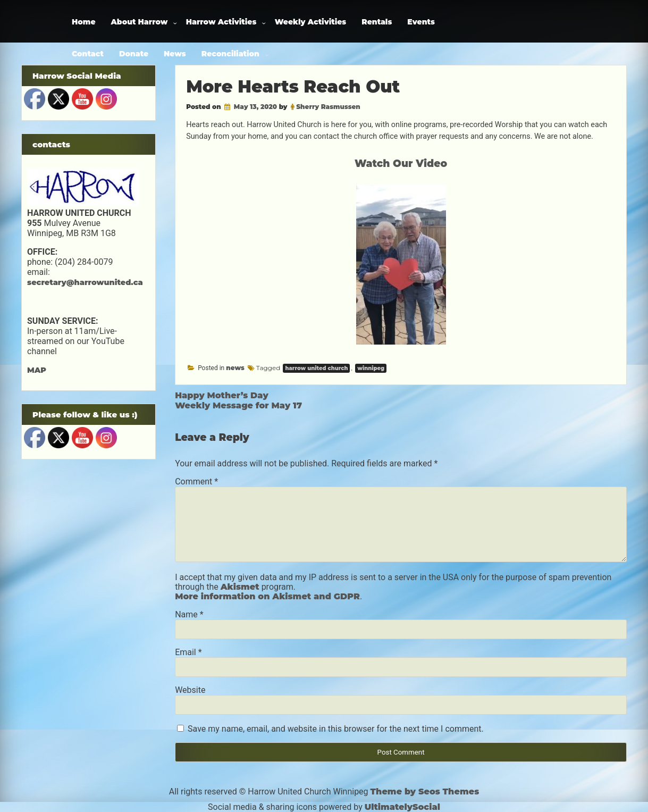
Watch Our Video (401, 164)
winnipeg (371, 368)
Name (189, 614)
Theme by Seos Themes (425, 792)
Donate (134, 54)
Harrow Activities (221, 22)
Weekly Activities (311, 22)
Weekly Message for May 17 (238, 405)
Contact (88, 54)
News (175, 54)
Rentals (377, 22)
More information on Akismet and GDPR (267, 596)
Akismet (240, 587)
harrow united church (316, 368)
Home (84, 22)
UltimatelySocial (402, 807)
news (235, 368)
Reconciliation (230, 54)
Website (190, 690)
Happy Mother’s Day (222, 395)
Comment (196, 482)
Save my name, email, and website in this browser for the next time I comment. (336, 729)
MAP (37, 370)
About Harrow (140, 22)
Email (188, 652)
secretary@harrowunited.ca (85, 282)
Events (421, 22)
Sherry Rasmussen (328, 107)
